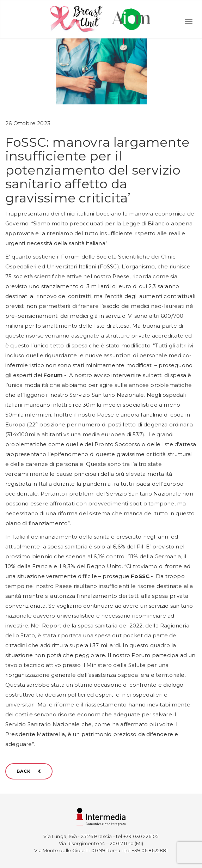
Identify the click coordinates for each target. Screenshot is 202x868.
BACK (29, 771)
